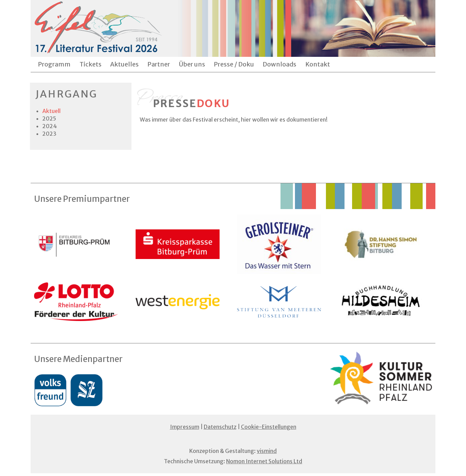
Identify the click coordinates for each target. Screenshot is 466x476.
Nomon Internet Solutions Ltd (264, 461)
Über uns (192, 64)
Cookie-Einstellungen (269, 427)
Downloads (279, 64)
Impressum (185, 427)
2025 (49, 118)
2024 (50, 126)
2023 (49, 134)
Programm (54, 64)
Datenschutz (220, 427)
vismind (267, 451)
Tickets (91, 64)
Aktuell (51, 111)
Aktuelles (124, 64)
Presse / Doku (234, 64)
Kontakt (318, 64)
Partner (159, 64)
